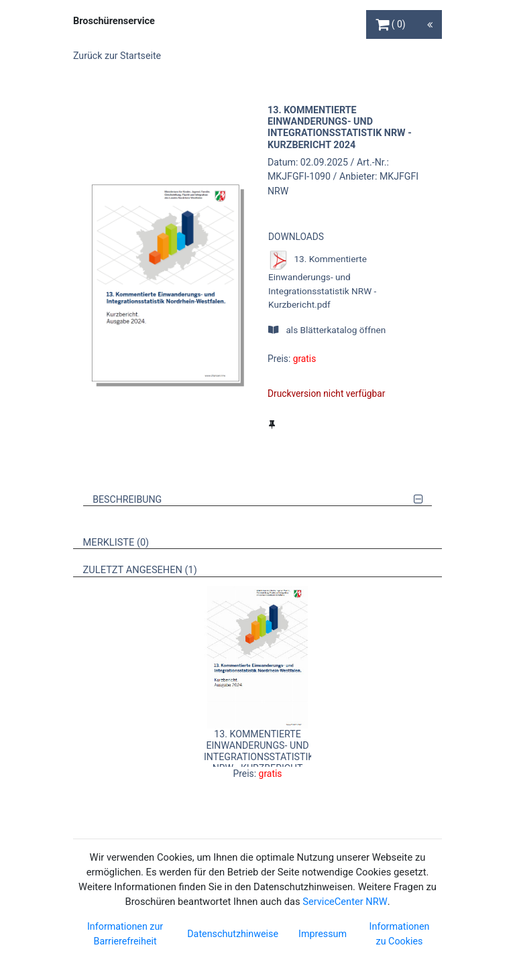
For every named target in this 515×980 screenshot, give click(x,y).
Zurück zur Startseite (117, 56)
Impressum (323, 934)
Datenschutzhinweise (233, 934)
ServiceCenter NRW (345, 902)
